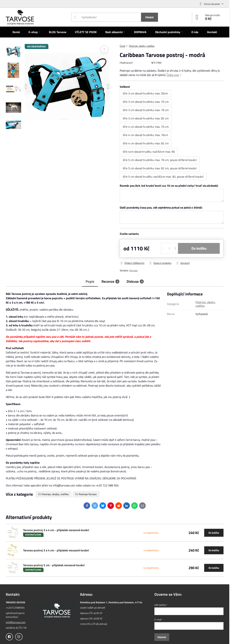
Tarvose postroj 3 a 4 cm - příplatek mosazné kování (56, 550)
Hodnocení (126, 63)
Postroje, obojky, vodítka (206, 304)
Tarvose (133, 270)
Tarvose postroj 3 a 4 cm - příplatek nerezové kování (56, 530)
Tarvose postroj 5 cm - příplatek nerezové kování (54, 565)
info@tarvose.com (16, 622)
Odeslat (162, 637)
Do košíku (199, 248)
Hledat (149, 17)
